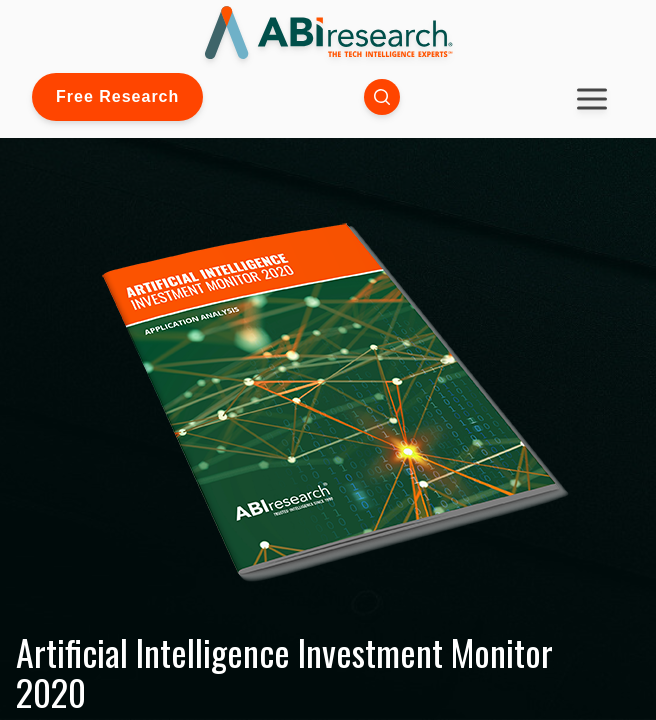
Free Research (117, 96)
